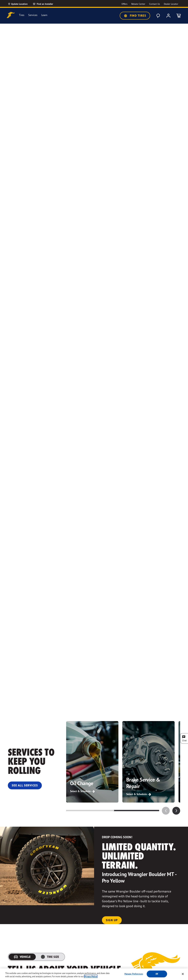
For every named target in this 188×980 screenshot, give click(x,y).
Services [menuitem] (33, 15)
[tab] (22, 957)
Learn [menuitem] (44, 15)
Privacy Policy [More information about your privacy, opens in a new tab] (91, 976)
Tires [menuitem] (22, 15)
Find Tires (135, 16)
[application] (176, 811)
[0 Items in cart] (179, 16)
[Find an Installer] (47, 4)
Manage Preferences (134, 974)
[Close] (183, 974)
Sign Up (112, 920)
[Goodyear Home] (11, 15)
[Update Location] (18, 4)
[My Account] (168, 16)
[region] (94, 974)
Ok (157, 974)
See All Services (25, 785)
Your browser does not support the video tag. (94, 367)
